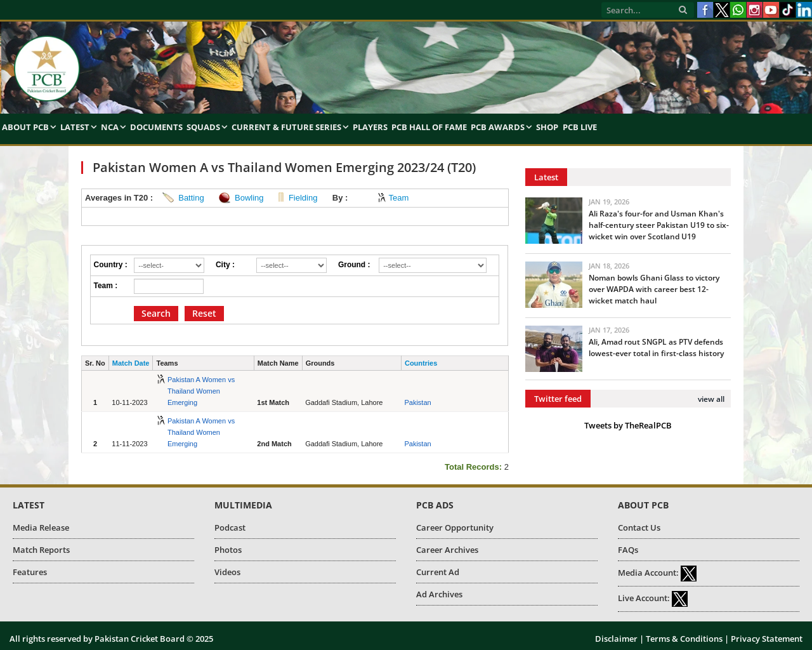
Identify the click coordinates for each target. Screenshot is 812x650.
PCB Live (580, 127)
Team (398, 198)
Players (370, 127)
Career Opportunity (455, 527)
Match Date (131, 363)
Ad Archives (439, 594)
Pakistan (417, 402)
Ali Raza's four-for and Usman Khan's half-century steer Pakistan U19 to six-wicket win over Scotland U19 (659, 225)
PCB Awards (498, 127)
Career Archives (447, 550)
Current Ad (438, 572)
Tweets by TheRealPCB (628, 425)
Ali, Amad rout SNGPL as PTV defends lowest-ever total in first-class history (656, 348)
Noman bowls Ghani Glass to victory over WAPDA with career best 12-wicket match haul (654, 289)
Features (30, 572)
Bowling (249, 198)
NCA (110, 127)
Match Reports (41, 550)
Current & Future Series (286, 127)
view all (711, 399)
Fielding (303, 198)
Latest (75, 127)
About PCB (25, 127)
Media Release (41, 527)
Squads (203, 127)
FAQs (628, 550)
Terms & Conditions (684, 639)
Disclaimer (616, 639)
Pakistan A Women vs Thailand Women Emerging (201, 391)
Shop (547, 127)
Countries (421, 363)
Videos (227, 572)
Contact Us (639, 527)
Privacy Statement (767, 639)
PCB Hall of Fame (429, 127)
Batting (191, 198)
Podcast (230, 527)
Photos (228, 550)
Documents (156, 127)
